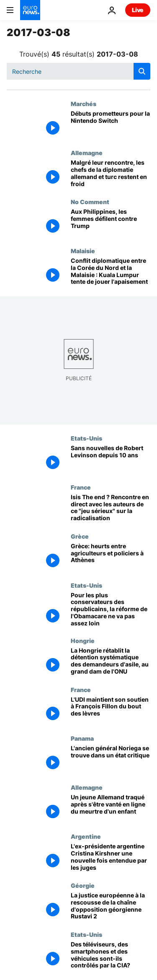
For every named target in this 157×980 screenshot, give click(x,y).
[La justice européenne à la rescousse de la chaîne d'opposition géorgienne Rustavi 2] (111, 906)
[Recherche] (78, 71)
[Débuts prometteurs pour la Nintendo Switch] (111, 125)
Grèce (80, 536)
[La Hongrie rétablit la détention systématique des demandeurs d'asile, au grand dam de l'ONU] (111, 662)
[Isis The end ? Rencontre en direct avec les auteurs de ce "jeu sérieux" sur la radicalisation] (111, 508)
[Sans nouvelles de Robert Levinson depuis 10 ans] (111, 459)
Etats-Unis (86, 438)
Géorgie (83, 885)
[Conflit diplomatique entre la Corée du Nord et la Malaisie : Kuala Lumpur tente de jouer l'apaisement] (111, 272)
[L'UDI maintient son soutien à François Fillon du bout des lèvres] (111, 711)
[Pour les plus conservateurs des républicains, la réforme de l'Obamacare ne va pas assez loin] (111, 609)
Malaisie (83, 251)
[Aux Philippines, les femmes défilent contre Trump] (111, 223)
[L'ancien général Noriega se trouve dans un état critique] (111, 759)
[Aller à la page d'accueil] (30, 10)
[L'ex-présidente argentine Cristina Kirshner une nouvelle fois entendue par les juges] (111, 857)
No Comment (90, 202)
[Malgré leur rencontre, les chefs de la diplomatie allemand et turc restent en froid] (111, 174)
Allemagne (87, 153)
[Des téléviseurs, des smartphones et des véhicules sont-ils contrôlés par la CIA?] (111, 955)
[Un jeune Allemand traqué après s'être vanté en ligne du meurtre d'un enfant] (111, 808)
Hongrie (83, 640)
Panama (82, 738)
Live (138, 10)
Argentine (86, 836)
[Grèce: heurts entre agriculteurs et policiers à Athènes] (111, 557)
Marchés (84, 104)
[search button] (142, 71)
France (81, 487)
